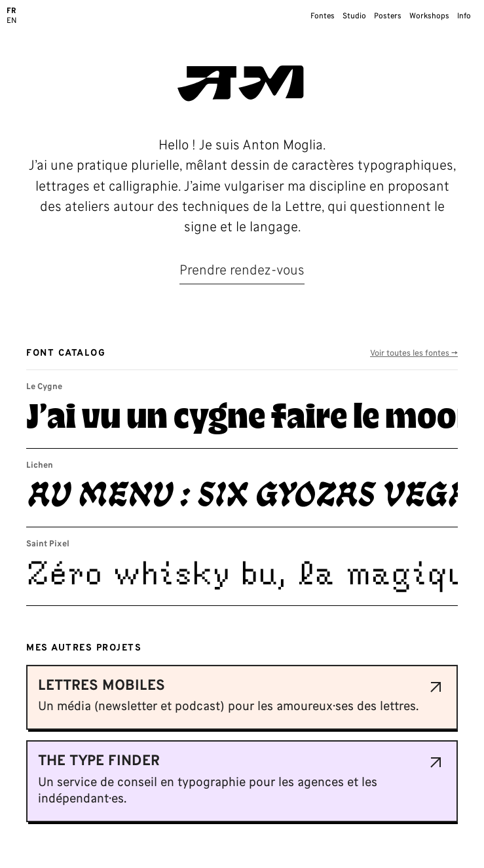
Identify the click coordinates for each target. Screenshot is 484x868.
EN (12, 21)
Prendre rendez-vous (242, 271)
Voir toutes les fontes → (414, 354)
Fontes (323, 16)
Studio (354, 16)
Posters (388, 16)
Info (464, 16)
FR (11, 11)
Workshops (429, 16)
